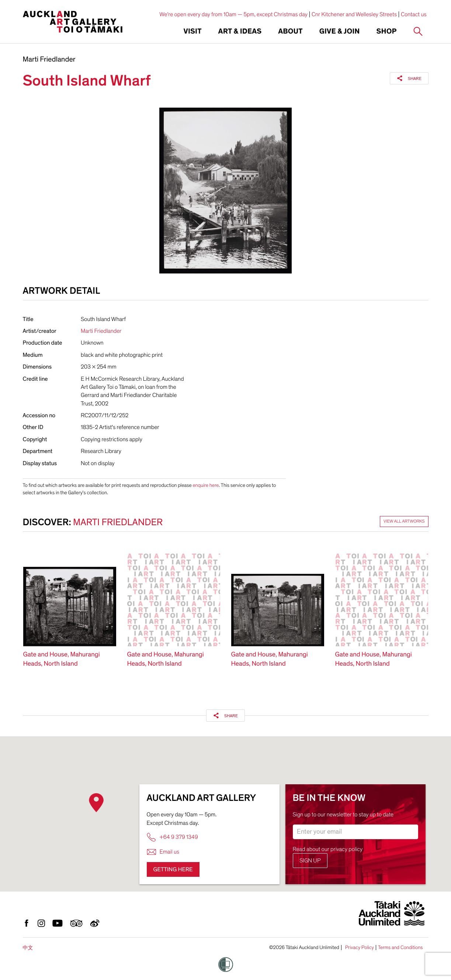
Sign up (310, 861)
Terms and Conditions (400, 948)
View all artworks (404, 522)
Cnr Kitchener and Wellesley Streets (354, 14)
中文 (28, 948)
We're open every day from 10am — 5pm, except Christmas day (233, 14)
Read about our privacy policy (328, 849)
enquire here (206, 485)
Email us (163, 852)
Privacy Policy (360, 948)
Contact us (414, 14)
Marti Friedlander (49, 60)
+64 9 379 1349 (172, 837)
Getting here (173, 869)
